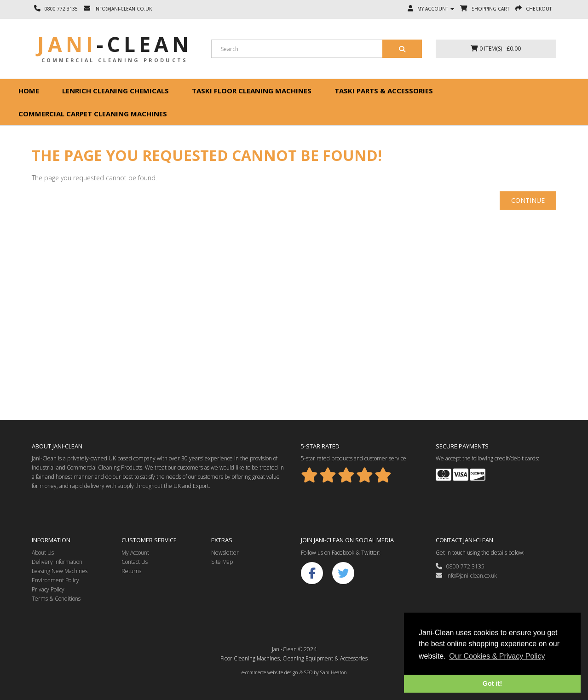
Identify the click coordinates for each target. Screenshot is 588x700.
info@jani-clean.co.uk (466, 576)
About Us (43, 553)
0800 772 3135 (460, 566)
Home (29, 91)
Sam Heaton (334, 672)
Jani (115, 44)
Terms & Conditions (56, 599)
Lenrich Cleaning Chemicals (115, 91)
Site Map (222, 562)
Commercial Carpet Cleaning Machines (93, 114)
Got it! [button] (492, 683)
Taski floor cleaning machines (252, 91)
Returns (131, 571)
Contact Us (135, 562)
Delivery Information (57, 562)
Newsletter (225, 553)
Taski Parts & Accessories (384, 91)
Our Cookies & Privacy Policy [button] (497, 656)
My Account (135, 553)
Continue (528, 200)
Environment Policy (55, 580)
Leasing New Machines (60, 571)
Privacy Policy (48, 589)
